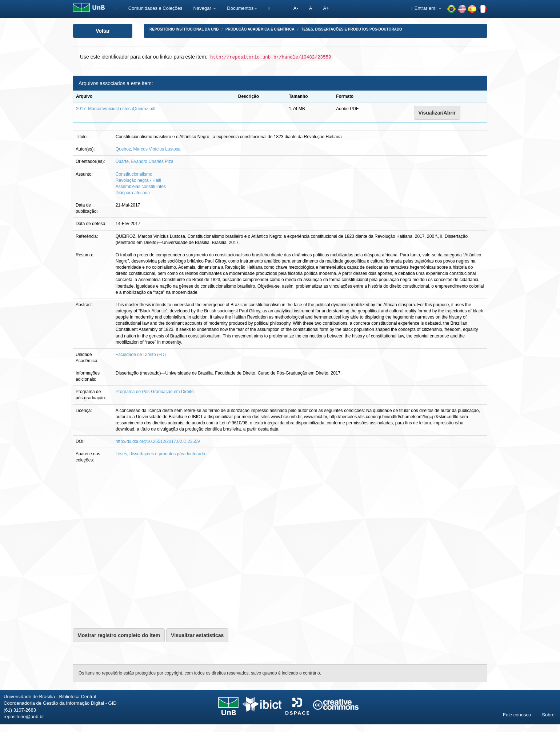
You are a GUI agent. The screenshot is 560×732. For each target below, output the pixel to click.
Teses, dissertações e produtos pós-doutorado (352, 29)
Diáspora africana (133, 193)
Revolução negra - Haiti (138, 180)
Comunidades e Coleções (155, 8)
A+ (326, 8)
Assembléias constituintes (141, 187)
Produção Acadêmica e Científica (260, 29)
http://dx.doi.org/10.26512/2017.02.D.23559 (158, 441)
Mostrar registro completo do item (119, 635)
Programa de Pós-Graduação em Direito (155, 392)
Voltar (103, 31)
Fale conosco (517, 715)
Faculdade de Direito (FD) (141, 355)
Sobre (548, 715)
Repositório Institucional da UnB (184, 29)
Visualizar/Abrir (437, 113)
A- (296, 8)
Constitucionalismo (134, 174)
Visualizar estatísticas (197, 635)
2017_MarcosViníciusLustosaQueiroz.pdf (116, 109)
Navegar (205, 8)
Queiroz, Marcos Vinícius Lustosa (148, 149)
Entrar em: (426, 8)
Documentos (242, 8)
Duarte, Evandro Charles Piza (145, 161)
